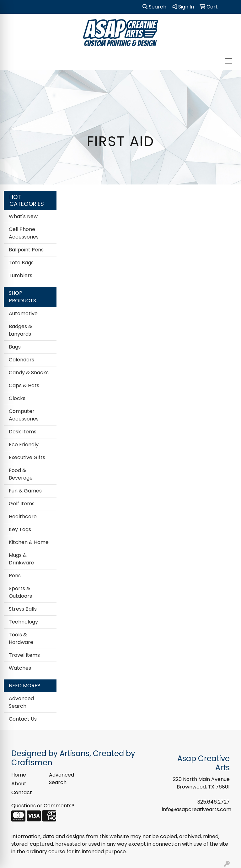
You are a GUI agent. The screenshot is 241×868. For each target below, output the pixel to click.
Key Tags (20, 529)
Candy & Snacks (29, 373)
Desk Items (23, 432)
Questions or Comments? (43, 806)
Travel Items (24, 655)
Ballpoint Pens (26, 250)
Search (154, 7)
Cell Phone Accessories (24, 233)
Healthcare (23, 516)
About (19, 784)
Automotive (23, 313)
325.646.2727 (214, 802)
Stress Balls (23, 609)
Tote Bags (21, 263)
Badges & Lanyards (20, 330)
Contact (22, 792)
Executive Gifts (27, 457)
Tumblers (21, 275)
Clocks (17, 398)
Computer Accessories (24, 415)
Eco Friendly (24, 445)
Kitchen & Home (29, 542)
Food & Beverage (21, 474)
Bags (15, 347)
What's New (23, 216)
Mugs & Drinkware (21, 559)
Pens (15, 576)
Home (19, 775)
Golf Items (22, 504)
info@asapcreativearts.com (197, 809)
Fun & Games (25, 491)
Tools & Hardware (21, 638)
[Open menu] (228, 61)
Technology (23, 622)
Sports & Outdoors (20, 592)
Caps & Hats (24, 385)
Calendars (21, 360)
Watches (20, 668)
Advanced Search (21, 702)
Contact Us (23, 719)
